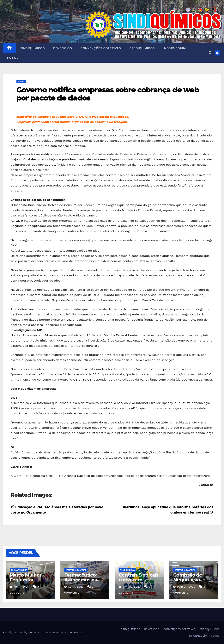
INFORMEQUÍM (175, 48)
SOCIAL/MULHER (19, 570)
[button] (210, 53)
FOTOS (13, 58)
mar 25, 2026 (132, 587)
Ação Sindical (127, 570)
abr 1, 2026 (21, 587)
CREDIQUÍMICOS (142, 48)
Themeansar (75, 632)
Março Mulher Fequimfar (26, 577)
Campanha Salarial (76, 570)
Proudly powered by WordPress (22, 632)
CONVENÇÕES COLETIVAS (101, 48)
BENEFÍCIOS (63, 48)
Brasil (21, 81)
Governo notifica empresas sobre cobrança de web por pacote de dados (108, 94)
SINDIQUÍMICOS (33, 48)
